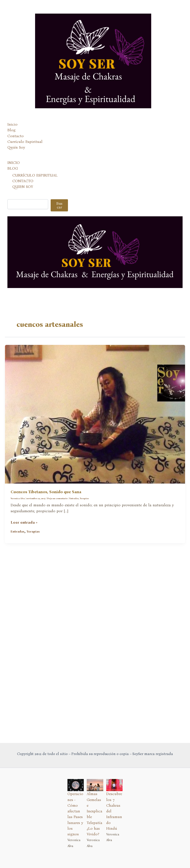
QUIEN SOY (23, 213)
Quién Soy (16, 174)
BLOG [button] (13, 195)
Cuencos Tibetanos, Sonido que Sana (46, 518)
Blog (11, 156)
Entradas (74, 525)
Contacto (16, 162)
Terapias (84, 525)
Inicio (12, 151)
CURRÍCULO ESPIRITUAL (35, 201)
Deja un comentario (57, 525)
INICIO (14, 189)
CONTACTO (23, 207)
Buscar (59, 232)
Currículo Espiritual (25, 168)
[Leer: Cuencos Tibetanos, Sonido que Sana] (95, 440)
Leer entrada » (24, 549)
